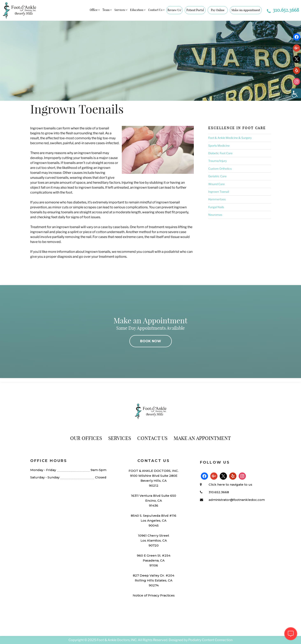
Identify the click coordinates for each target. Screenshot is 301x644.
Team (107, 10)
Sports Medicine (219, 146)
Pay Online (218, 10)
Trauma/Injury (217, 161)
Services (121, 10)
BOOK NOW (151, 341)
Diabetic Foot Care (220, 153)
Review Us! (174, 10)
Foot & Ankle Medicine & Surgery (230, 138)
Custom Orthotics (220, 169)
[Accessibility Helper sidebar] (296, 93)
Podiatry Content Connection (210, 640)
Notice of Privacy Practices (154, 595)
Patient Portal (195, 10)
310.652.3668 (283, 10)
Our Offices (86, 438)
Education (138, 10)
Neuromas (215, 215)
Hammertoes (217, 199)
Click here (217, 484)
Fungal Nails (216, 207)
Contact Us (157, 10)
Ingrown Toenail (219, 192)
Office (95, 10)
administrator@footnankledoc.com (237, 500)
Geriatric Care (217, 176)
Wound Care (216, 184)
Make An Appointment (246, 10)
